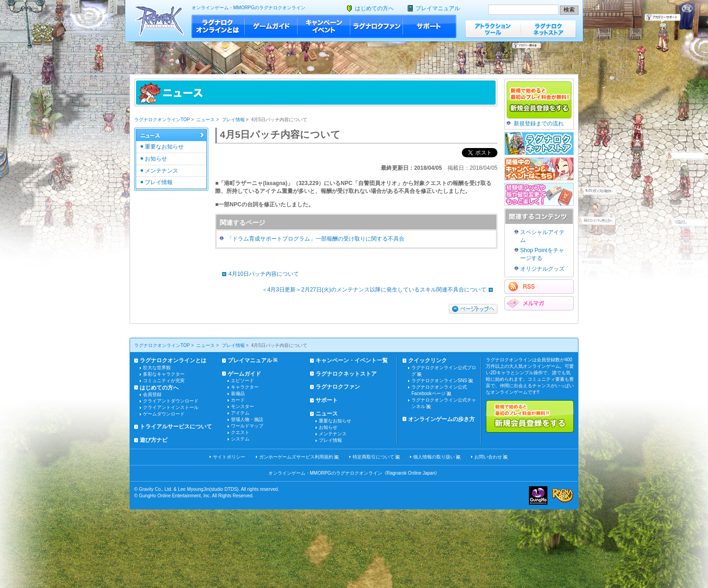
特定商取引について (373, 457)
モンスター (242, 406)
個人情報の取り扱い (434, 457)
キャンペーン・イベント (324, 26)
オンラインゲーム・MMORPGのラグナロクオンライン (248, 8)
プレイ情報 (233, 120)
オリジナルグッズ (542, 269)
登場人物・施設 (247, 419)
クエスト (240, 432)
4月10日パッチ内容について (258, 274)
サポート (430, 26)
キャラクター (245, 387)
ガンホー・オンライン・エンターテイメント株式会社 (538, 495)
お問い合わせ (488, 457)
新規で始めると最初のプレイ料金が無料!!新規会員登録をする (530, 416)
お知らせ (156, 159)
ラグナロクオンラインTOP (162, 120)
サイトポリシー (229, 457)
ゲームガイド (271, 26)
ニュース (205, 120)
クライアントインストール (171, 407)
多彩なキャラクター (164, 374)
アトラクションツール (493, 29)
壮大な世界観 (157, 368)
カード (238, 400)
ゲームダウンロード (164, 414)
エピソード (242, 381)
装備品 (238, 393)
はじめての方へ (374, 8)
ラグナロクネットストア (548, 29)
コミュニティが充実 (164, 381)
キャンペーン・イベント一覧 (352, 360)
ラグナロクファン (377, 26)
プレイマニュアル (438, 8)
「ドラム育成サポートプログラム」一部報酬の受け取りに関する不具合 (316, 239)
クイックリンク (428, 360)
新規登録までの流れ (539, 124)
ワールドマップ (247, 426)
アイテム (240, 413)
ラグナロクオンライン (159, 21)
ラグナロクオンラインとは (218, 26)
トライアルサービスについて (176, 427)
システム (240, 439)
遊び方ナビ (154, 440)
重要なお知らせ (164, 147)
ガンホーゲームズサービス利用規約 (296, 457)
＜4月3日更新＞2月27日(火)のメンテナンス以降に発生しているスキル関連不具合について (380, 290)
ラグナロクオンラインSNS (439, 381)
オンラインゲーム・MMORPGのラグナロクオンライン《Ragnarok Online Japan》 (354, 473)
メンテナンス (161, 171)
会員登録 (152, 394)
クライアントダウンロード (171, 401)
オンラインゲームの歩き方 (441, 419)
